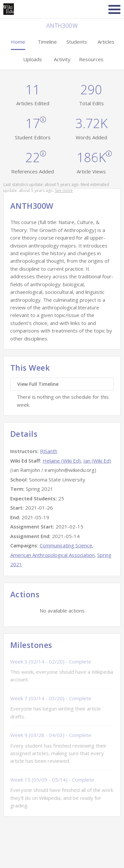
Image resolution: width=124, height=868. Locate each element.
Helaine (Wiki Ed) (62, 461)
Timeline (47, 42)
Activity (62, 59)
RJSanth (49, 451)
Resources (91, 59)
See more (64, 190)
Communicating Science (66, 545)
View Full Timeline (38, 384)
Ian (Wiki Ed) (97, 461)
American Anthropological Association (52, 555)
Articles (106, 42)
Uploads (33, 59)
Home (18, 42)
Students (77, 42)
